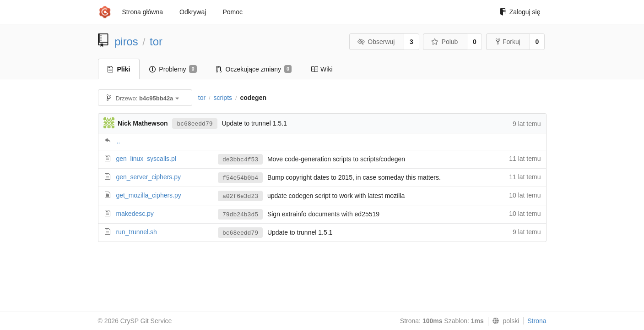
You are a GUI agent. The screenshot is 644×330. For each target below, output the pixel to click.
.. (119, 141)
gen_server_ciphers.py (148, 177)
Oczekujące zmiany (254, 69)
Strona (537, 321)
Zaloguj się (520, 12)
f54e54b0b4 (240, 178)
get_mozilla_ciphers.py (148, 195)
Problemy (173, 69)
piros (126, 41)
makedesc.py (135, 214)
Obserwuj (376, 42)
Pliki (119, 69)
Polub (444, 42)
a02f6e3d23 (240, 196)
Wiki (322, 69)
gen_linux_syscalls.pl (146, 159)
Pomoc (233, 12)
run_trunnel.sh (136, 232)
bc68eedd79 (195, 124)
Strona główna (143, 12)
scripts (223, 98)
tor (156, 41)
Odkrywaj (193, 12)
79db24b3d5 (240, 215)
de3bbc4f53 (240, 160)
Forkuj (508, 42)
